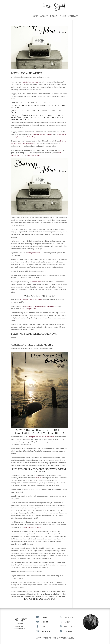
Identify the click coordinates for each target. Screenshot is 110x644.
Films (63, 16)
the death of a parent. (32, 137)
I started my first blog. (30, 82)
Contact (73, 16)
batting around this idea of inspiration (41, 437)
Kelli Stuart (17, 77)
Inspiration (44, 348)
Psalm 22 (38, 478)
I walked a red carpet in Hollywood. (31, 102)
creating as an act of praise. (32, 527)
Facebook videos (36, 282)
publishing (40, 77)
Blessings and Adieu (26, 73)
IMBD (67, 622)
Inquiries (46, 631)
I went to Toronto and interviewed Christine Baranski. (36, 111)
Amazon (69, 617)
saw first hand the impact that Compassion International (38, 116)
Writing (47, 77)
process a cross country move (42, 134)
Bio (43, 627)
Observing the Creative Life (32, 345)
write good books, (34, 253)
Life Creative (27, 77)
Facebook (70, 631)
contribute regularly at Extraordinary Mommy (41, 306)
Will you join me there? (39, 296)
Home (35, 16)
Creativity (36, 348)
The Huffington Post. (29, 309)
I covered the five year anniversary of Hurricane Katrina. (38, 106)
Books (54, 16)
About (44, 16)
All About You (27, 348)
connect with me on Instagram (31, 299)
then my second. (34, 155)
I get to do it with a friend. (43, 433)
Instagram (70, 627)
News (34, 77)
